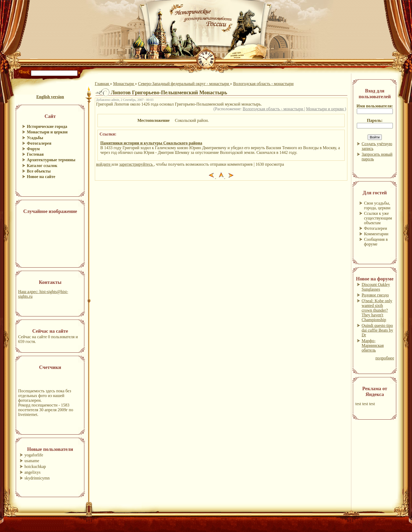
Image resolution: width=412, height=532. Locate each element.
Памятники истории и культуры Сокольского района (151, 143)
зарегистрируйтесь (137, 164)
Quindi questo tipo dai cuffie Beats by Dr (377, 330)
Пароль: (375, 120)
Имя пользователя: (375, 106)
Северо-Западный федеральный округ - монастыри (184, 84)
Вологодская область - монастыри (263, 84)
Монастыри (124, 84)
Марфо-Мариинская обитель (373, 345)
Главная (102, 84)
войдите (104, 164)
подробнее (385, 358)
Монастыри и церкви (325, 109)
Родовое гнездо (375, 295)
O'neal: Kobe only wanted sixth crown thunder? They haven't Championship (377, 310)
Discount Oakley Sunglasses (376, 287)
